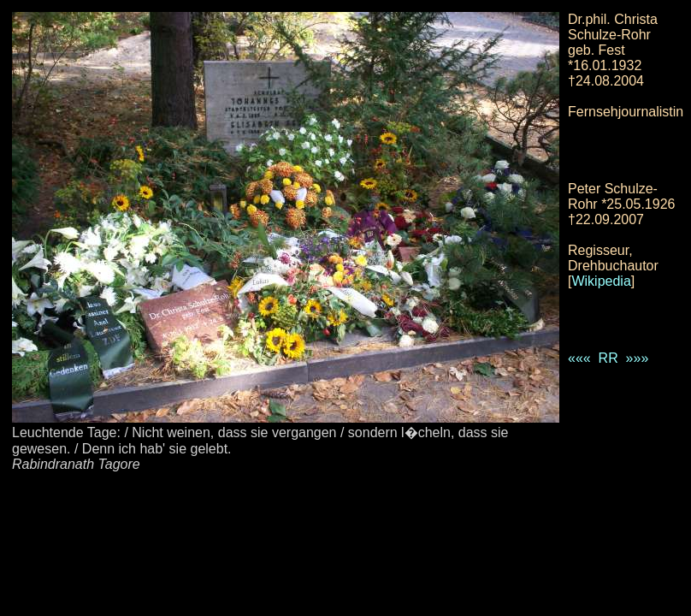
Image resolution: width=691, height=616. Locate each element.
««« (579, 358)
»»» (638, 358)
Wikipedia (601, 281)
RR (608, 358)
